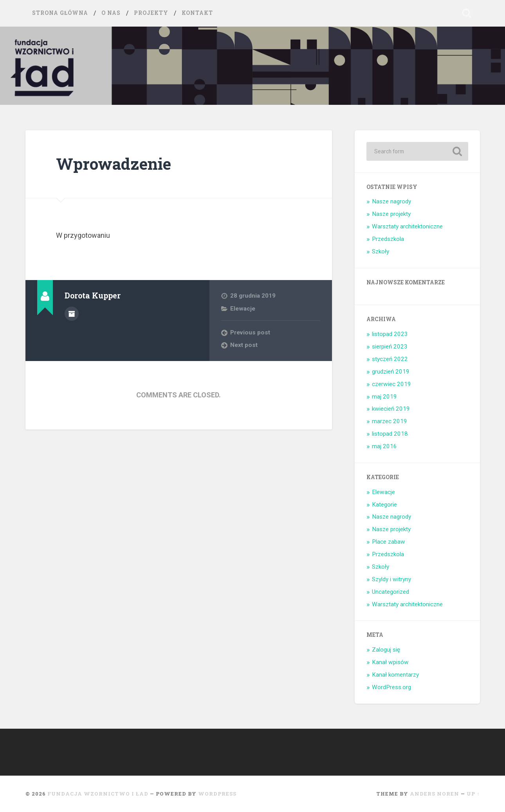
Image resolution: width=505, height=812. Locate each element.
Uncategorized (390, 592)
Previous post (250, 332)
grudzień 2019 (391, 372)
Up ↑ (473, 794)
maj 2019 (384, 397)
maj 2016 (384, 446)
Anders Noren (435, 794)
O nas (111, 13)
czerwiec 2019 (391, 384)
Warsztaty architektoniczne (407, 226)
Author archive (72, 314)
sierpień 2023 (390, 347)
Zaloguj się (386, 650)
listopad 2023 (390, 334)
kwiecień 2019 (391, 409)
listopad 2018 (390, 434)
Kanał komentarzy (395, 675)
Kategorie (384, 505)
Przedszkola (388, 239)
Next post (244, 345)
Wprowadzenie (114, 164)
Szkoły (381, 252)
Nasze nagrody (391, 201)
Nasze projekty (391, 214)
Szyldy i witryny (391, 579)
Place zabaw (389, 542)
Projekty (151, 13)
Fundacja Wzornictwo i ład (98, 794)
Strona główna (60, 13)
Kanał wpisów (390, 662)
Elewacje (243, 309)
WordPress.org (391, 687)
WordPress (217, 794)
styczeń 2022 (390, 359)
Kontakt (197, 13)
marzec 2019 (390, 421)
